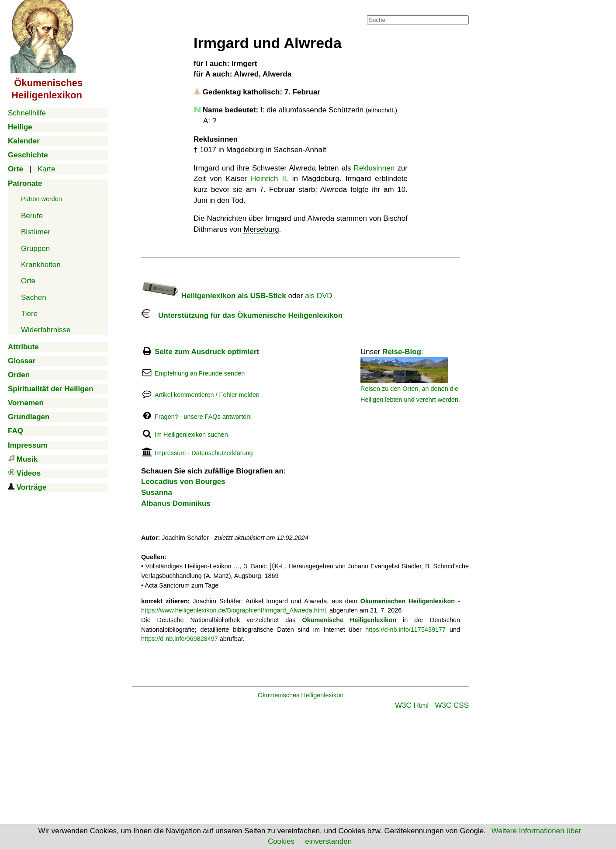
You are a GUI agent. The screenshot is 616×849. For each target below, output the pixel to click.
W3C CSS (452, 705)
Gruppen (35, 249)
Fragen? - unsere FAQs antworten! (203, 417)
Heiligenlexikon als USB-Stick (214, 296)
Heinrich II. (270, 179)
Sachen (34, 297)
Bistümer (36, 232)
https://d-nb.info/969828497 (180, 639)
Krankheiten (41, 265)
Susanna (157, 492)
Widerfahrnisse (46, 330)
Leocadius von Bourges (183, 482)
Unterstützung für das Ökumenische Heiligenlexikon (242, 315)
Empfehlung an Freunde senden (200, 373)
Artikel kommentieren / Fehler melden (207, 395)
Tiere (29, 314)
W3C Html (412, 705)
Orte (28, 281)
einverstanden (328, 841)
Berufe (32, 216)
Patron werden (42, 199)
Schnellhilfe (27, 113)
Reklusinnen (374, 168)
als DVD (318, 296)
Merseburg (261, 229)
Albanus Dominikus (176, 503)
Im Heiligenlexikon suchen (191, 435)
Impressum (170, 453)
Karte (47, 169)
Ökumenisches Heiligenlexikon (301, 695)
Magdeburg (245, 150)
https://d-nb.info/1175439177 (405, 630)
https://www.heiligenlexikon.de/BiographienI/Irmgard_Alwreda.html (234, 610)
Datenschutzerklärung (222, 453)
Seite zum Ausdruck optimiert (207, 352)
